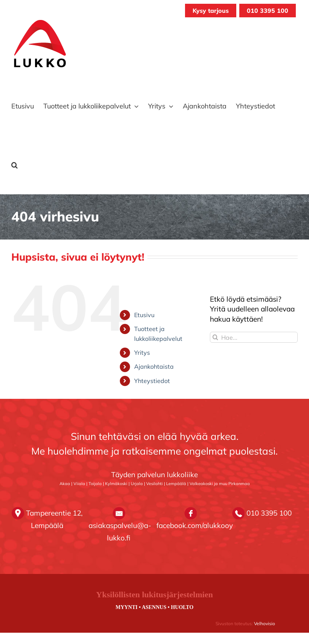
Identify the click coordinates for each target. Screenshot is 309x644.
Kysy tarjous (211, 11)
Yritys (142, 353)
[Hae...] (254, 337)
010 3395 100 (268, 11)
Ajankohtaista (154, 366)
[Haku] (215, 337)
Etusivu (144, 315)
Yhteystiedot (152, 381)
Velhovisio (265, 623)
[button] (15, 165)
